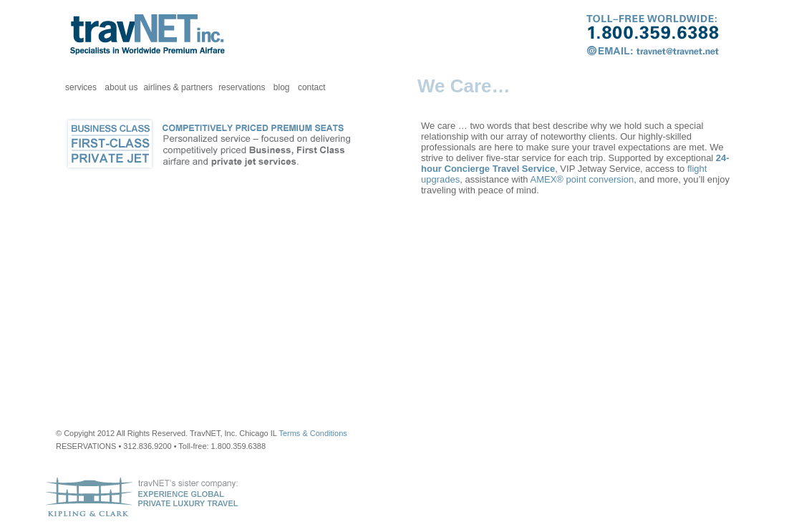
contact (312, 87)
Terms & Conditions (313, 433)
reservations (242, 87)
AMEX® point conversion (582, 179)
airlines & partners (178, 87)
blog (282, 87)
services (81, 87)
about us (121, 87)
